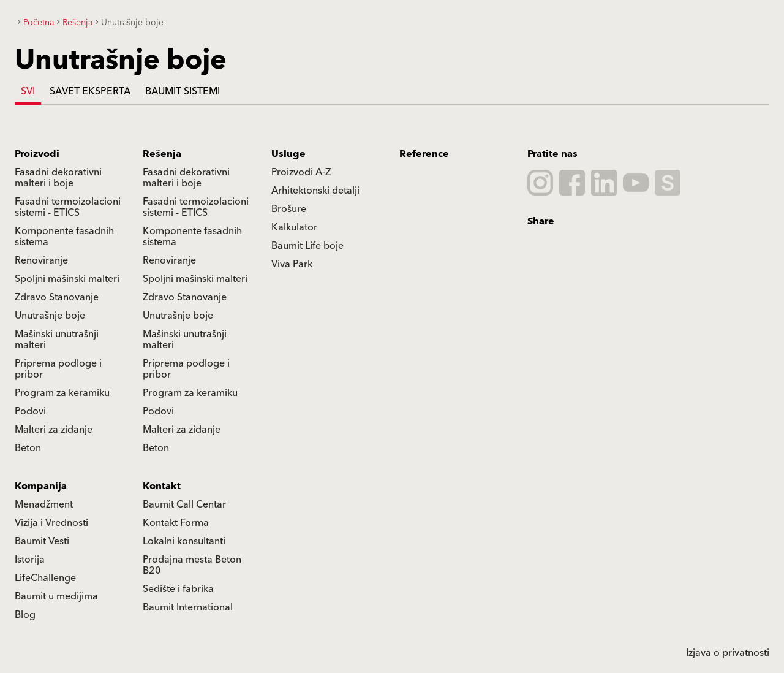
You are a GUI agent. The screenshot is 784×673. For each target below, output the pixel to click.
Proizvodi (37, 154)
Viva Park (292, 264)
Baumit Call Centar (184, 504)
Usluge (288, 154)
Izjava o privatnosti (728, 653)
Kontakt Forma (176, 523)
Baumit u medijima (56, 596)
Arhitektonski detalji (315, 191)
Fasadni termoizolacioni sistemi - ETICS (68, 207)
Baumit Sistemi (183, 91)
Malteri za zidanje (54, 430)
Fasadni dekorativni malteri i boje (58, 178)
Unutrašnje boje (50, 316)
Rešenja (162, 154)
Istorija (30, 560)
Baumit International (188, 607)
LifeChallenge (45, 578)
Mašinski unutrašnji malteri (57, 340)
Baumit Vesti (42, 541)
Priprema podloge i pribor (58, 369)
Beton (28, 448)
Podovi (30, 411)
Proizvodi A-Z (301, 172)
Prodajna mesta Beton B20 (192, 565)
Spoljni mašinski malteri (67, 279)
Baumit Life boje (307, 246)
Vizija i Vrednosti (51, 523)
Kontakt (162, 486)
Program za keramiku (62, 393)
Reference (424, 154)
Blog (25, 615)
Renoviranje (41, 260)
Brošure (289, 209)
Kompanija (41, 486)
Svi (28, 91)
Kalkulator (294, 227)
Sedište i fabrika (178, 589)
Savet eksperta (90, 91)
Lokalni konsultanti (184, 541)
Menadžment (44, 504)
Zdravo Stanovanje (57, 297)
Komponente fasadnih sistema (64, 237)
